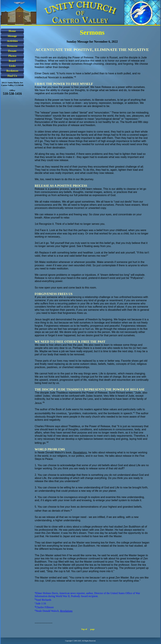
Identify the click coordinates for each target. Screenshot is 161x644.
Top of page (88, 629)
